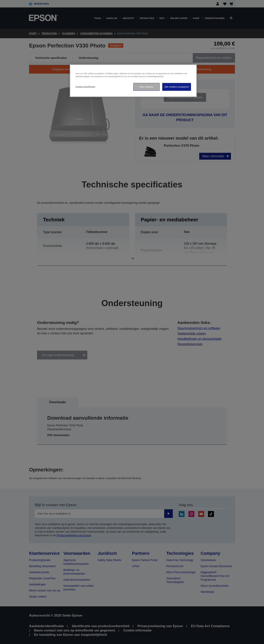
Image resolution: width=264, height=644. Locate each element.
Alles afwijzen (146, 87)
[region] (133, 81)
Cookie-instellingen (85, 87)
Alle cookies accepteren (177, 87)
